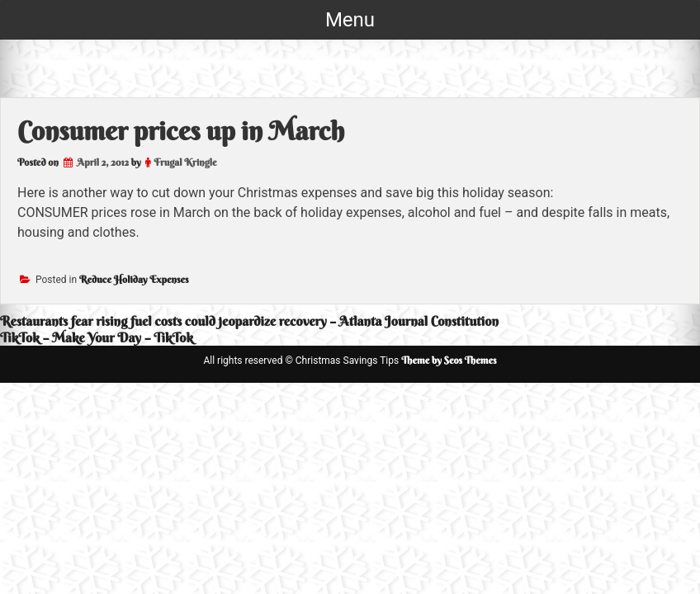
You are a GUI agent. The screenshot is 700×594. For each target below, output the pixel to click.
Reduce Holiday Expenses (134, 279)
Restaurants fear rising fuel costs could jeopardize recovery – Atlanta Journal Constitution (249, 321)
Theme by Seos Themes (449, 360)
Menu (350, 20)
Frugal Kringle (185, 162)
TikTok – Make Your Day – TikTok (97, 337)
